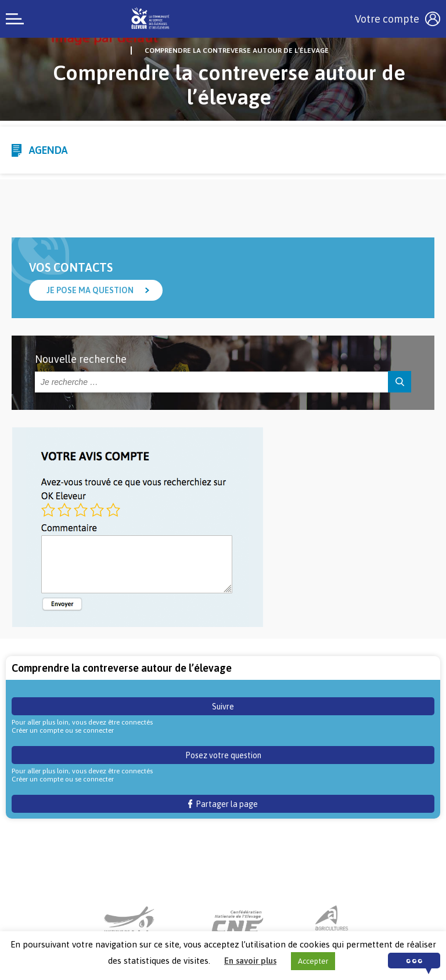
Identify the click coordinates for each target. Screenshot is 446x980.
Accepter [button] (313, 961)
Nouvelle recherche (81, 359)
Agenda (48, 150)
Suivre (223, 707)
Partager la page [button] (223, 804)
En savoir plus (250, 961)
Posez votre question (223, 755)
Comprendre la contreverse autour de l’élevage (237, 51)
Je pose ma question (90, 290)
